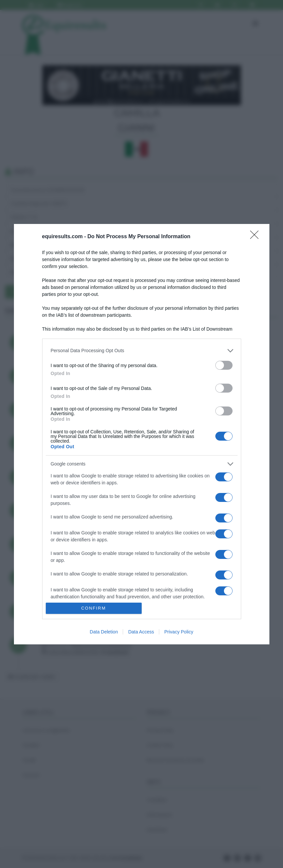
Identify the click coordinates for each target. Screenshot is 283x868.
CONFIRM (94, 608)
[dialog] (142, 434)
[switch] (224, 365)
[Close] (256, 237)
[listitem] (142, 351)
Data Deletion (104, 632)
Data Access (141, 632)
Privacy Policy (179, 632)
